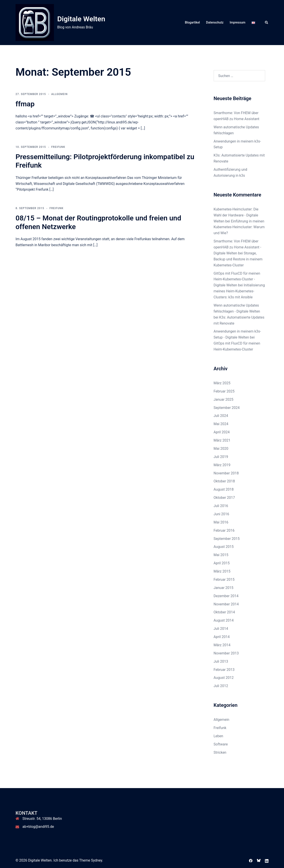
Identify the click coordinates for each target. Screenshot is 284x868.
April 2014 (222, 637)
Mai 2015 (221, 555)
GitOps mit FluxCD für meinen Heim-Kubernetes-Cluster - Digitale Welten (237, 279)
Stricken (220, 752)
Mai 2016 (221, 522)
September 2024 (227, 408)
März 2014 (222, 645)
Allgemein (59, 94)
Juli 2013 (221, 661)
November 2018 (226, 473)
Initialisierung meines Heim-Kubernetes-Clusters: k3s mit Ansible (239, 291)
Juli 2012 (221, 686)
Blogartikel (192, 22)
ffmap (25, 104)
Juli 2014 (221, 629)
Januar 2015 (224, 588)
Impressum (238, 22)
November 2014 (226, 604)
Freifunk (58, 147)
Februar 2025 (224, 391)
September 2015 (227, 539)
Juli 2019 (221, 457)
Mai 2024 (221, 424)
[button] (267, 22)
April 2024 (222, 432)
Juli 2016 (221, 506)
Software (221, 744)
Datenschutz (215, 22)
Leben (218, 736)
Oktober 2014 (224, 612)
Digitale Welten (81, 19)
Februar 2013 (224, 670)
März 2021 (222, 440)
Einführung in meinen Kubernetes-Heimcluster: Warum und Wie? (239, 227)
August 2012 (224, 678)
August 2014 (224, 620)
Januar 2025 (224, 399)
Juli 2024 (221, 416)
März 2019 (222, 465)
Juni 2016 (221, 514)
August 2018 (224, 489)
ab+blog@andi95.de (38, 827)
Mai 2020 (221, 449)
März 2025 (222, 383)
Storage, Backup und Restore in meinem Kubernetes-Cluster (238, 259)
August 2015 (224, 547)
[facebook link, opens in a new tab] (251, 860)
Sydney (97, 860)
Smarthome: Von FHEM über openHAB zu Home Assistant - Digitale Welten (238, 247)
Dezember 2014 (226, 596)
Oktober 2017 (224, 498)
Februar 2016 (224, 530)
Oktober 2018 (224, 481)
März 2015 (222, 571)
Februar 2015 (224, 580)
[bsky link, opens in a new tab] (259, 860)
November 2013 (226, 653)
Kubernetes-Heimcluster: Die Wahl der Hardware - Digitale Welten (236, 215)
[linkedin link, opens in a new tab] (267, 860)
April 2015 (222, 563)
